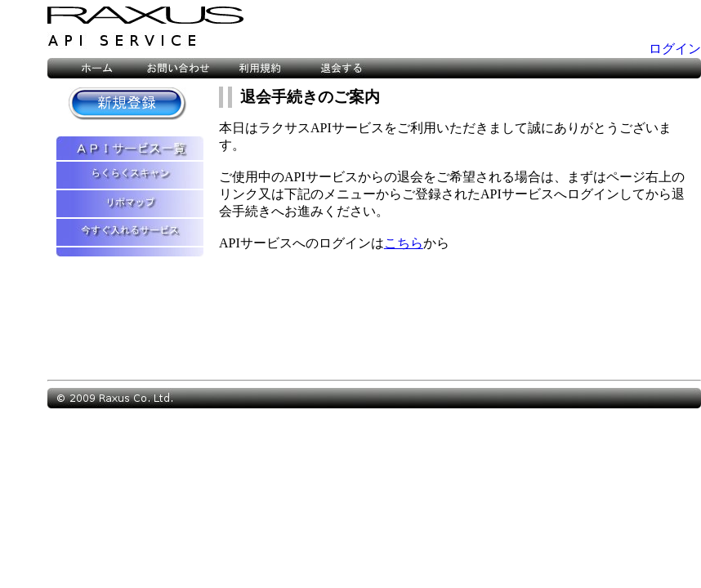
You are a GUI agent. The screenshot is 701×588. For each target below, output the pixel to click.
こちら (404, 243)
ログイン (675, 49)
